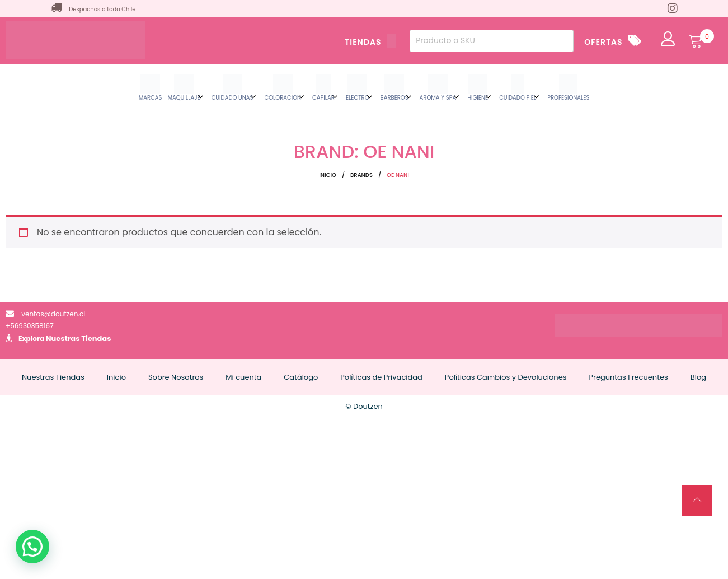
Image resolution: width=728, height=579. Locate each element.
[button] (32, 547)
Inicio (328, 175)
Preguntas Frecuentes (629, 377)
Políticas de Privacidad (381, 377)
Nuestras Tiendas (79, 338)
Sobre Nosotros (176, 377)
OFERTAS (603, 42)
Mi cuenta (243, 377)
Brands (361, 175)
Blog (698, 377)
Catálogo (301, 377)
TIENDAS (370, 42)
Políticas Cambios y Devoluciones (506, 377)
